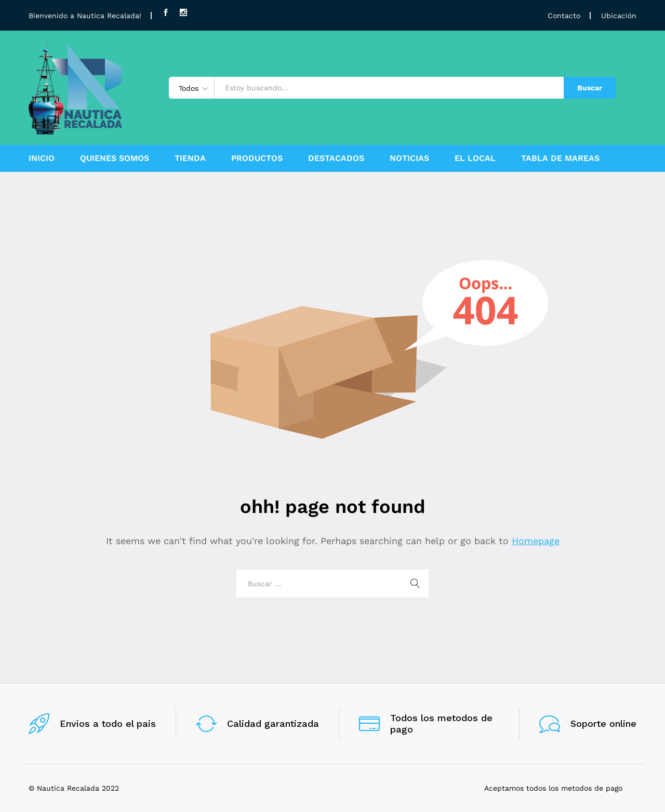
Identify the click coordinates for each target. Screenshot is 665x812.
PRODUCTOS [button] (257, 158)
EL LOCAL (475, 158)
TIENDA (190, 158)
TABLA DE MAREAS (560, 158)
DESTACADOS (336, 158)
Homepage (536, 541)
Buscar (590, 88)
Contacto (564, 16)
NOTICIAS (409, 158)
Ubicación (619, 16)
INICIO (42, 158)
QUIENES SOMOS (115, 158)
